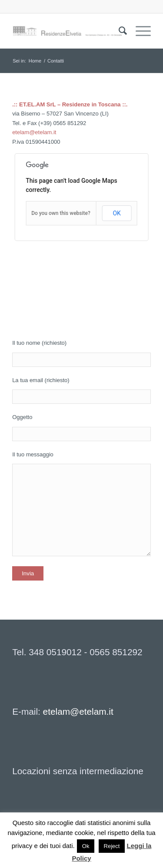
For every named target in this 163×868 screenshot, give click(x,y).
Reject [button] (112, 846)
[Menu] (139, 31)
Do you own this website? (61, 213)
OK (116, 213)
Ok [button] (86, 846)
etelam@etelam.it (34, 132)
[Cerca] (118, 31)
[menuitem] (118, 31)
